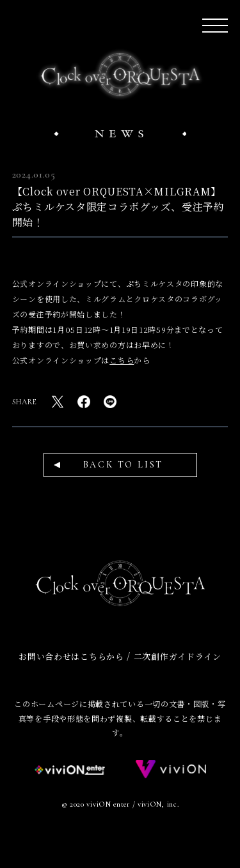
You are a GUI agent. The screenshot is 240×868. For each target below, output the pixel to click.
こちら (122, 360)
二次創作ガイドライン (178, 656)
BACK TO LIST (124, 465)
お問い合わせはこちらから (71, 656)
